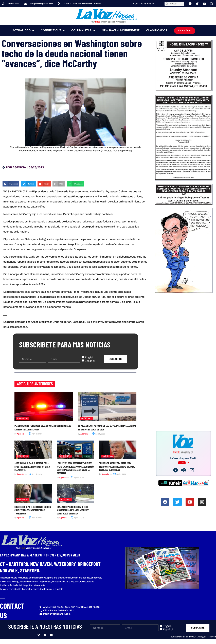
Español (90, 361)
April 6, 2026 (35, 434)
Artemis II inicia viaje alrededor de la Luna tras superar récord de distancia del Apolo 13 (32, 467)
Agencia (20, 434)
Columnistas (83, 31)
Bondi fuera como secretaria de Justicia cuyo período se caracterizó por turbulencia (33, 510)
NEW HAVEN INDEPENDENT (121, 30)
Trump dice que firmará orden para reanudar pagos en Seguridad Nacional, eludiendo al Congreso (117, 467)
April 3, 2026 (77, 477)
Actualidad (23, 31)
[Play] (176, 470)
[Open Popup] (192, 470)
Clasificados (157, 30)
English (89, 357)
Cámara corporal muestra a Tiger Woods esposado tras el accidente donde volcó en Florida (73, 510)
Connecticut (53, 31)
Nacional (23, 418)
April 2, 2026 (120, 474)
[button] (11, 184)
